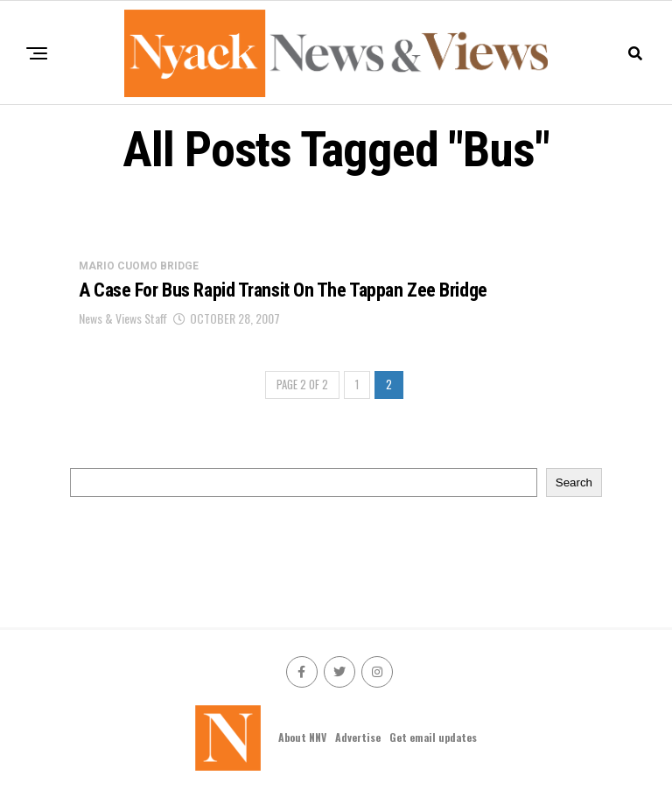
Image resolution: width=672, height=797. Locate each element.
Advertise (358, 737)
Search (574, 482)
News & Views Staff (123, 318)
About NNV (302, 737)
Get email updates (433, 737)
